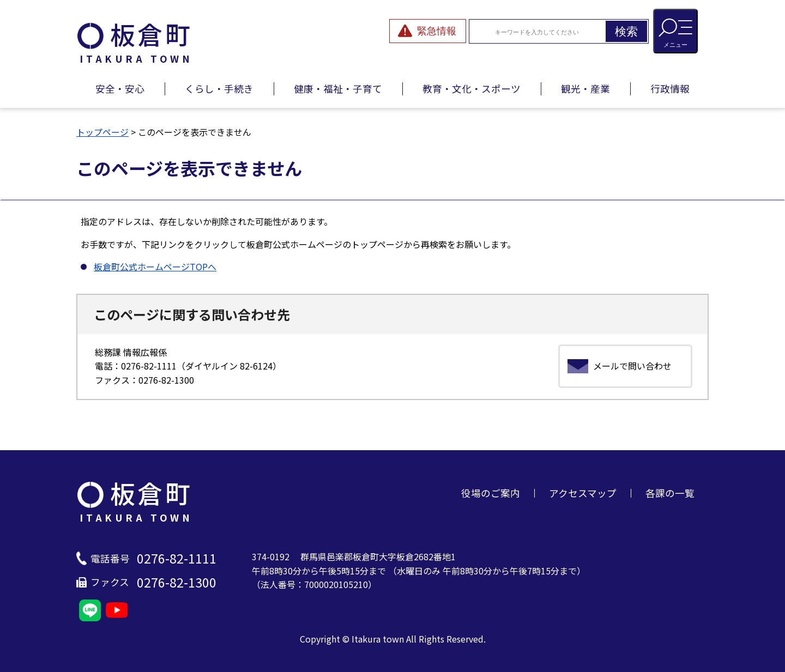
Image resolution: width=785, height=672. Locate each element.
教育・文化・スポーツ (472, 89)
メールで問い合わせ (632, 366)
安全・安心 (120, 89)
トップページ (102, 132)
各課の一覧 (670, 493)
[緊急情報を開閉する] (428, 31)
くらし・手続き (219, 89)
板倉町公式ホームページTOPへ (155, 267)
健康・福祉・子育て (338, 89)
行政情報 (670, 89)
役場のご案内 (491, 493)
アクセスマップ (583, 493)
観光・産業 (585, 89)
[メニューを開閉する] (675, 31)
